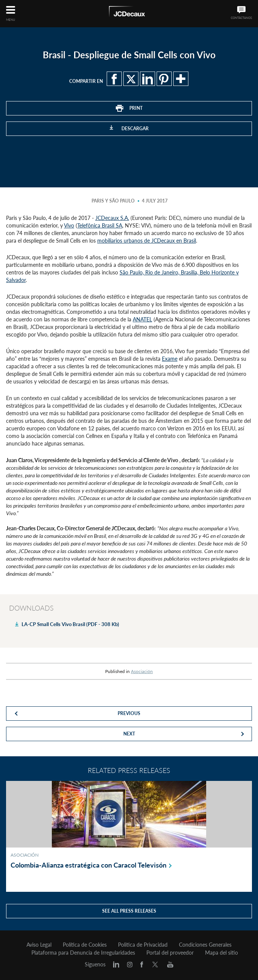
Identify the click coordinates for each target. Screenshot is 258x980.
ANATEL (142, 319)
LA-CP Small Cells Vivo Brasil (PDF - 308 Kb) (70, 624)
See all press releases (129, 911)
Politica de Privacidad (143, 945)
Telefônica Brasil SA (100, 225)
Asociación (142, 671)
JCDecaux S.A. (112, 218)
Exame (170, 359)
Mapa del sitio (221, 953)
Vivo (69, 225)
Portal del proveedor (170, 953)
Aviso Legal (39, 945)
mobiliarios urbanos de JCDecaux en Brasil (147, 241)
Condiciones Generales (205, 945)
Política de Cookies (85, 945)
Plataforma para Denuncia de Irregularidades (83, 953)
